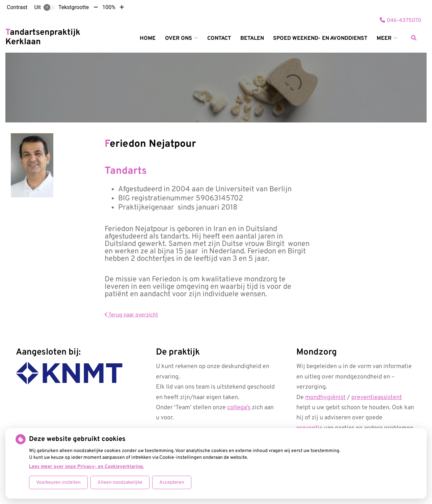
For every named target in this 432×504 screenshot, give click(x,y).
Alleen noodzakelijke (120, 483)
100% (109, 7)
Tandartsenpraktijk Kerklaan (43, 37)
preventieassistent (377, 398)
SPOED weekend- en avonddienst (320, 38)
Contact (219, 38)
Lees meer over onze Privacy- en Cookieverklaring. (86, 467)
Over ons (179, 38)
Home (148, 38)
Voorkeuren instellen (58, 483)
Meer (384, 38)
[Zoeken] (414, 38)
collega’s (239, 408)
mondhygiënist (325, 398)
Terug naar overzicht (131, 315)
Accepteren (172, 483)
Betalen (252, 38)
